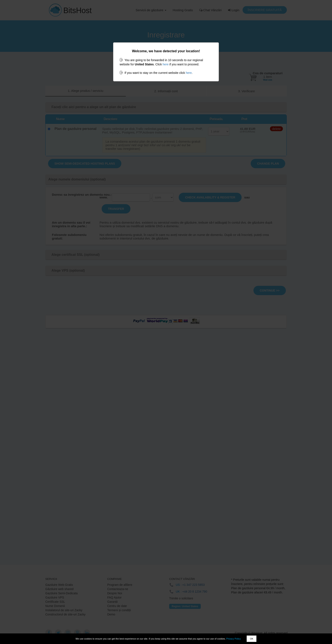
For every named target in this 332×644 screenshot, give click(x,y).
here (166, 64)
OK (252, 639)
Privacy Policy (234, 639)
